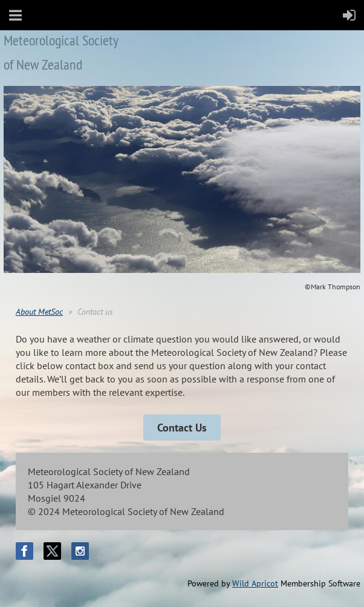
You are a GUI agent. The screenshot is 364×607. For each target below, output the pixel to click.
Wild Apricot (255, 583)
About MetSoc (39, 312)
